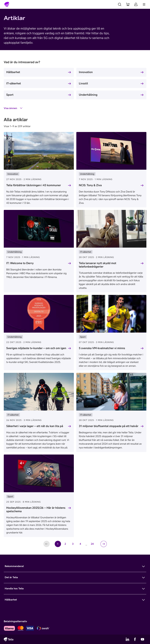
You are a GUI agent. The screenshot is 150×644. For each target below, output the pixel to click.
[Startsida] (7, 4)
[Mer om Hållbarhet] (75, 600)
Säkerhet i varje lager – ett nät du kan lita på (35, 426)
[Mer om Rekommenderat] (75, 566)
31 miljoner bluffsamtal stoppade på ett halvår (109, 426)
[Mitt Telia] (136, 4)
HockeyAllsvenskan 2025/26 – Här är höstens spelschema (36, 510)
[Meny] (144, 4)
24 (93, 545)
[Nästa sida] (104, 544)
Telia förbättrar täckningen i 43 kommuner (34, 185)
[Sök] (120, 4)
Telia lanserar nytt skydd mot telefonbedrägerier (97, 265)
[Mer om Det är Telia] (75, 578)
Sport (10, 95)
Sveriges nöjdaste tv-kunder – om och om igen (36, 348)
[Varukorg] (128, 4)
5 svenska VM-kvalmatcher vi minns (102, 348)
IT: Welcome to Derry (20, 263)
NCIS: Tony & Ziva (90, 185)
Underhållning (88, 95)
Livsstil (83, 83)
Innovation (86, 72)
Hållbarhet (13, 72)
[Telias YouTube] (142, 639)
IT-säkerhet (14, 83)
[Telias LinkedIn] (127, 639)
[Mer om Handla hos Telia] (75, 589)
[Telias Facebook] (135, 639)
